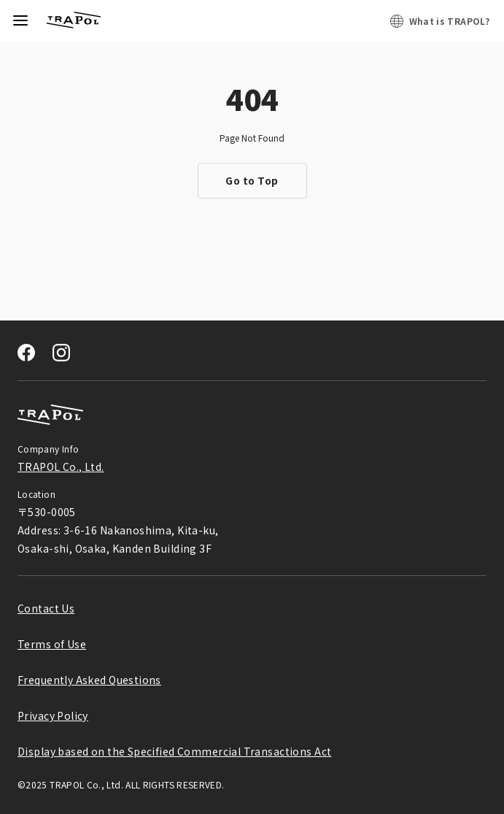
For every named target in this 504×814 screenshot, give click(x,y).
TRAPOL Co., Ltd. (61, 466)
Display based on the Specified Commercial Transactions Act (174, 751)
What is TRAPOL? (449, 21)
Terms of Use (52, 644)
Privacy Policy (53, 715)
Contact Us (46, 608)
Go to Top (252, 180)
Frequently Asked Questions (89, 680)
